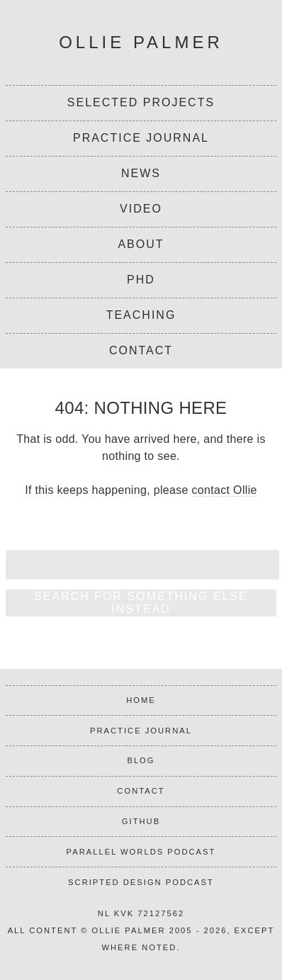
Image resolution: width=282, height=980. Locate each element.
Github (141, 821)
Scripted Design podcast (141, 882)
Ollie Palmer (141, 42)
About (141, 244)
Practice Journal (141, 138)
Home (141, 700)
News (141, 173)
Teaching (141, 315)
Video (141, 209)
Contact (141, 350)
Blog (141, 760)
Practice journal (141, 731)
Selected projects (141, 102)
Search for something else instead (141, 603)
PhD (141, 280)
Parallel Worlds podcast (141, 852)
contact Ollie (225, 490)
